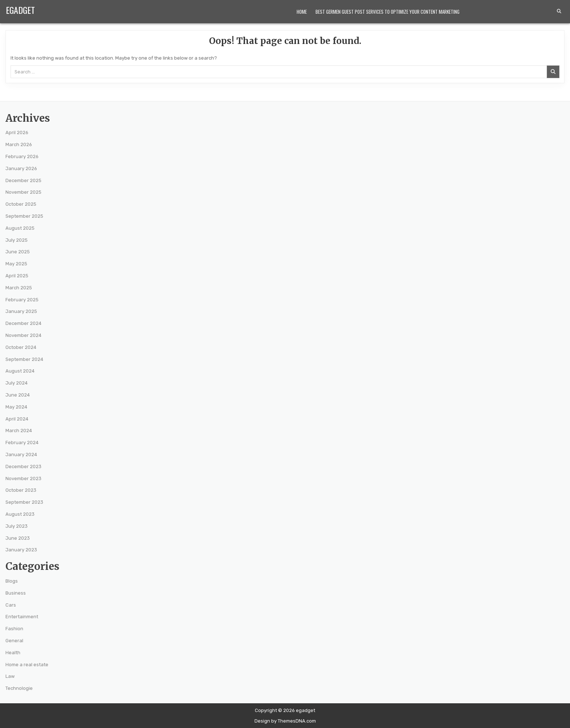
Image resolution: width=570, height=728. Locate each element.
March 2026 (19, 144)
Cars (11, 605)
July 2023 (17, 526)
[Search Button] (559, 11)
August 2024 (20, 371)
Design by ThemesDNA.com (285, 721)
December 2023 (23, 466)
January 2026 (21, 168)
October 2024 (21, 347)
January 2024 (21, 455)
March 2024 (19, 431)
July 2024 (17, 383)
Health (13, 653)
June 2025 (18, 252)
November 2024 (23, 335)
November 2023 (23, 478)
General (14, 641)
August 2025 (20, 228)
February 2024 (22, 443)
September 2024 (24, 359)
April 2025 (17, 276)
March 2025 (19, 288)
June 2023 (18, 538)
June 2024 (18, 395)
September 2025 (24, 216)
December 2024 (23, 323)
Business (16, 593)
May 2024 (16, 407)
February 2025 (22, 300)
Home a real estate (27, 665)
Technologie (19, 688)
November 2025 (23, 192)
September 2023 (24, 502)
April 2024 (17, 419)
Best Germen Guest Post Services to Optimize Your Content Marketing (388, 12)
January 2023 (21, 550)
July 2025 (17, 240)
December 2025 (23, 180)
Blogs (12, 581)
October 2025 (21, 204)
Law (10, 676)
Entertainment (22, 617)
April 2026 (17, 132)
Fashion (14, 629)
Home (302, 12)
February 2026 (22, 156)
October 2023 (21, 490)
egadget (20, 10)
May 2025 (16, 264)
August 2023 (20, 514)
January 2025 (21, 311)
